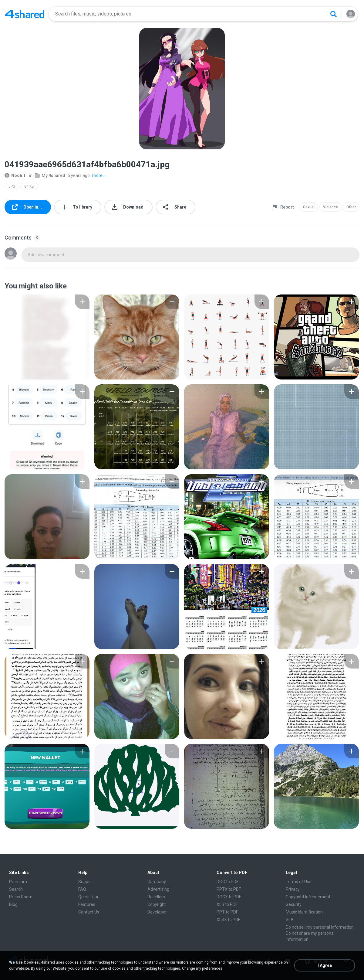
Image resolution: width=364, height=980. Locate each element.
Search (16, 889)
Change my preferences (202, 968)
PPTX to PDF (229, 889)
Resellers (156, 897)
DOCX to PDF (229, 897)
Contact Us (89, 912)
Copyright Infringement (308, 897)
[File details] (47, 337)
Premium (18, 882)
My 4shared (50, 175)
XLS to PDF (227, 904)
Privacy (293, 889)
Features (87, 904)
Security (294, 904)
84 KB (29, 186)
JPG (12, 186)
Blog (13, 904)
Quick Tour (88, 897)
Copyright (157, 904)
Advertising (158, 889)
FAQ (82, 889)
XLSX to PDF (228, 920)
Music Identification (304, 912)
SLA (290, 920)
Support (86, 882)
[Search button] (333, 14)
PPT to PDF (227, 912)
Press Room (21, 897)
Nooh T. (16, 175)
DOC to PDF (227, 882)
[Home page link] (25, 14)
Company (157, 882)
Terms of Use (299, 882)
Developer (157, 912)
